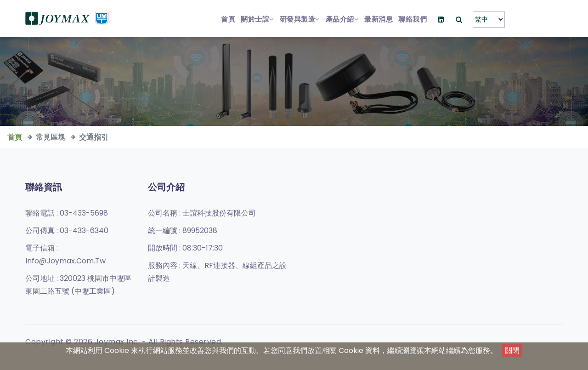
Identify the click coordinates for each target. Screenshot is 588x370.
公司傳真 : (67, 231)
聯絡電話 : (67, 213)
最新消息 (379, 19)
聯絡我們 (413, 19)
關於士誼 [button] (257, 19)
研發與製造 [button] (300, 19)
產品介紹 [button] (342, 19)
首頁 (228, 19)
